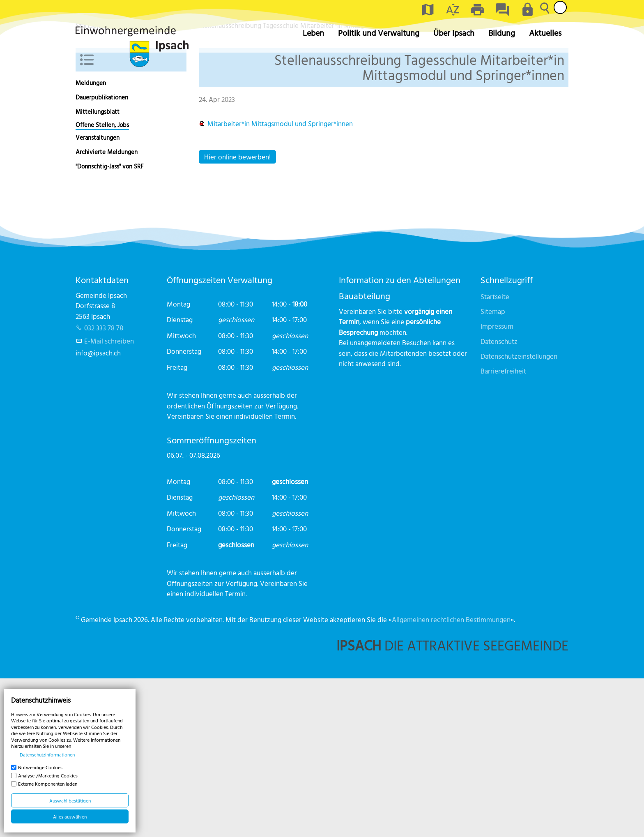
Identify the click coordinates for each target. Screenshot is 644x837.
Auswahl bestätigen (70, 800)
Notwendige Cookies (40, 767)
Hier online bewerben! (237, 315)
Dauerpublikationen (102, 256)
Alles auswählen (70, 816)
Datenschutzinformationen (47, 754)
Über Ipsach (454, 33)
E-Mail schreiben (109, 499)
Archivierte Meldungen (107, 310)
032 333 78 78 (104, 486)
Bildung (502, 33)
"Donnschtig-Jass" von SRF (109, 325)
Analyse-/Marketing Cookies (48, 775)
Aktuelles (545, 33)
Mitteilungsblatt (98, 270)
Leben (313, 33)
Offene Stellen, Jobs (102, 283)
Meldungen (91, 241)
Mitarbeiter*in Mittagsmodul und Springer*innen (280, 282)
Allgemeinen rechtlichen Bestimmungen (451, 778)
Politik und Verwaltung (379, 33)
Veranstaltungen (98, 296)
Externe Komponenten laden (48, 784)
